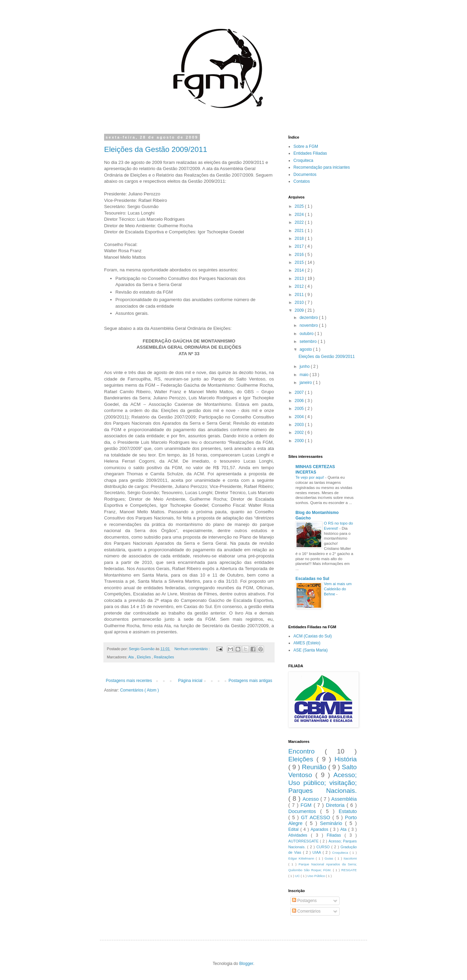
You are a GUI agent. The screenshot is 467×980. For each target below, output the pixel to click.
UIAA (318, 852)
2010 (300, 302)
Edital (294, 829)
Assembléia (344, 799)
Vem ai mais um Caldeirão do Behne (338, 589)
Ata (131, 657)
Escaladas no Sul (312, 579)
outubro (307, 334)
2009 (300, 310)
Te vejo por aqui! (310, 477)
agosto (306, 349)
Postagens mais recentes (129, 681)
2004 (300, 417)
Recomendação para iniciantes (322, 167)
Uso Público (317, 876)
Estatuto (348, 811)
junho (305, 366)
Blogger (246, 964)
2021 (300, 231)
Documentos (305, 175)
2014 (300, 270)
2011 (300, 295)
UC (298, 876)
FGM (307, 805)
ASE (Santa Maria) (311, 650)
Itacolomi (350, 858)
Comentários (306, 911)
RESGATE (349, 870)
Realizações (164, 657)
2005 (300, 409)
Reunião (315, 767)
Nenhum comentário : (192, 649)
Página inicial (190, 681)
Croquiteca (303, 160)
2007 (300, 392)
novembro (309, 325)
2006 (300, 401)
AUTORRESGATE (304, 841)
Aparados (320, 829)
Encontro (306, 751)
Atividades (300, 835)
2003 (300, 425)
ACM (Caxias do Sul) (313, 636)
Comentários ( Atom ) (140, 690)
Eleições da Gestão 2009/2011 (156, 149)
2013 (300, 279)
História (346, 759)
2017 (300, 246)
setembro (309, 341)
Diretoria (336, 805)
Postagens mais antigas (250, 681)
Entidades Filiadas (310, 153)
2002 (300, 433)
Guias (330, 858)
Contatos (302, 181)
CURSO (324, 847)
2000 (300, 441)
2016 (300, 255)
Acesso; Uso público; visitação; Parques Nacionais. (323, 783)
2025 (300, 206)
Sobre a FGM (306, 146)
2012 (300, 286)
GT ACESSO (317, 817)
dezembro (309, 318)
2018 (300, 238)
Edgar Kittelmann (302, 858)
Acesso (312, 799)
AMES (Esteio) (307, 643)
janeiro (306, 383)
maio (305, 375)
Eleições (144, 657)
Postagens (304, 901)
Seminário (333, 823)
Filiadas (336, 835)
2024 (300, 215)
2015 (300, 262)
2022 (300, 222)
